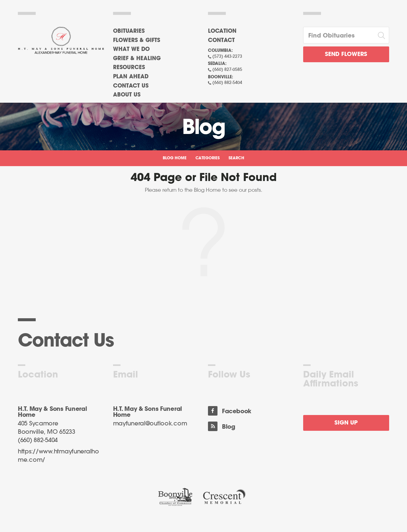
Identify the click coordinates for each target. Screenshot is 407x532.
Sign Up (346, 423)
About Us (127, 95)
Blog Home (175, 158)
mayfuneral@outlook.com (150, 424)
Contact (221, 40)
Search (236, 158)
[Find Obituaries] (339, 35)
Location (222, 31)
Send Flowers (346, 54)
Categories (208, 158)
